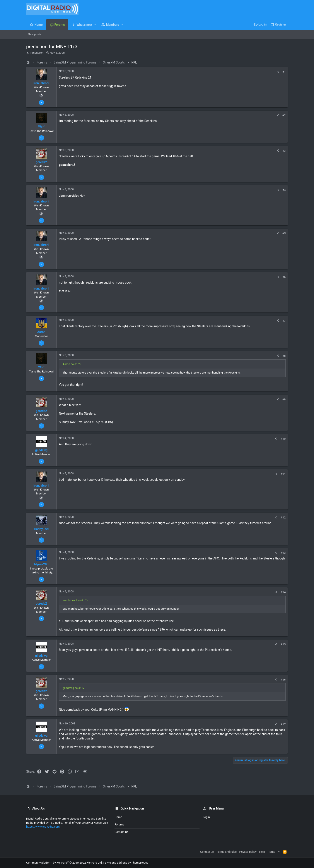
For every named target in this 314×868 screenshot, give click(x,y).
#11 (283, 474)
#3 (284, 151)
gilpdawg (41, 450)
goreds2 (41, 162)
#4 (284, 190)
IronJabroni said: (73, 600)
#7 (284, 321)
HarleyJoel (41, 529)
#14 (283, 592)
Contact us (121, 832)
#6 (284, 277)
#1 (284, 72)
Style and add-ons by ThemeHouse (126, 863)
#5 (284, 233)
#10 (283, 439)
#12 (283, 517)
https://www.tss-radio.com (43, 827)
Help (262, 852)
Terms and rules (226, 852)
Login (206, 817)
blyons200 (41, 564)
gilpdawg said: (72, 688)
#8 (284, 356)
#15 (283, 644)
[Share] (278, 72)
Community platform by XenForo (64, 863)
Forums (119, 824)
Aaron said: (70, 364)
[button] (95, 25)
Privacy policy (248, 852)
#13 (283, 553)
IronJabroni (37, 53)
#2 (284, 115)
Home (118, 817)
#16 (283, 680)
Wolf (41, 127)
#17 (283, 724)
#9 (284, 399)
